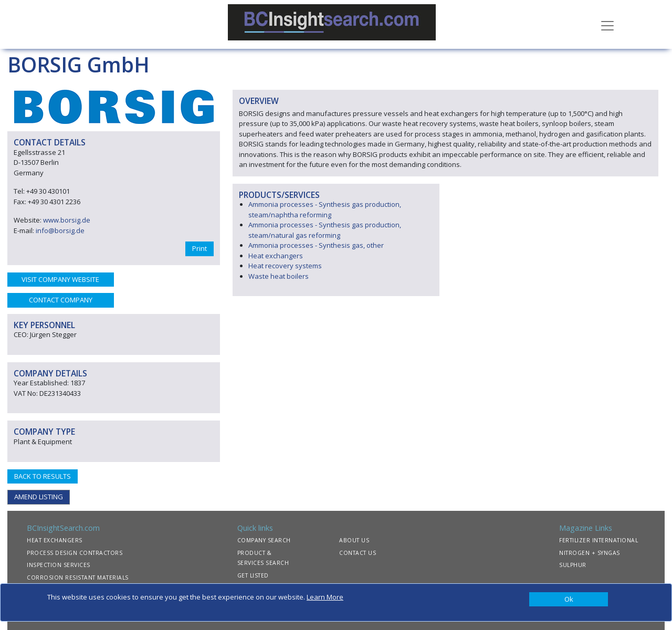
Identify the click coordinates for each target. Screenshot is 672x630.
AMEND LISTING (39, 497)
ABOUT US (354, 540)
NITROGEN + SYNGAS (590, 553)
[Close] (569, 600)
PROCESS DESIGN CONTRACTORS (75, 553)
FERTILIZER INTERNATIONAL (598, 540)
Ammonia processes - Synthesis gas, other (316, 245)
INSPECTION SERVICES (59, 565)
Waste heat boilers (279, 276)
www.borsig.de (67, 220)
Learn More (325, 597)
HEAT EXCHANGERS (55, 540)
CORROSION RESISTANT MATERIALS (78, 577)
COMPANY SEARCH (264, 540)
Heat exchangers (276, 256)
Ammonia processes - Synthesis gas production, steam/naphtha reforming (325, 209)
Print (199, 248)
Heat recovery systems (285, 266)
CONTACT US (358, 553)
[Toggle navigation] (607, 25)
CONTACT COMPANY (61, 300)
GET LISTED (253, 575)
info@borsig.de (60, 230)
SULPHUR (573, 565)
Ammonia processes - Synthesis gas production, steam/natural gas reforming (325, 230)
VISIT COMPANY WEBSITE (60, 279)
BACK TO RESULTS (43, 476)
